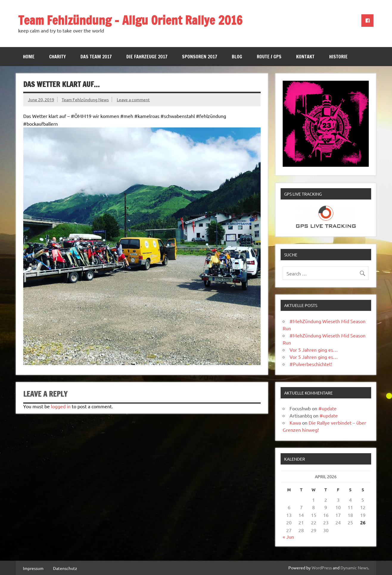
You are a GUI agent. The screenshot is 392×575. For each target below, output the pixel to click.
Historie (338, 57)
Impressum (33, 568)
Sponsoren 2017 (200, 57)
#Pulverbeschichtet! (311, 364)
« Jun (288, 537)
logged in (61, 406)
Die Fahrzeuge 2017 (147, 57)
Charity (57, 57)
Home (29, 57)
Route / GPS (269, 57)
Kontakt (305, 57)
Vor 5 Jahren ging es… (314, 350)
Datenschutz (65, 568)
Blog (237, 57)
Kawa (295, 423)
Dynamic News (354, 568)
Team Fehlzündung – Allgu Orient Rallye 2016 (130, 20)
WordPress (322, 568)
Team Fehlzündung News (85, 99)
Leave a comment (133, 99)
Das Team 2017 (96, 57)
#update (328, 408)
